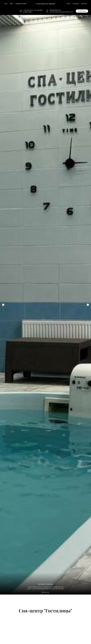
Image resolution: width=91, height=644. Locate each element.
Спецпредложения (21, 4)
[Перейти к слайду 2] (44, 592)
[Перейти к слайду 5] (48, 592)
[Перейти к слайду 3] (45, 592)
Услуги (68, 4)
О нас (6, 4)
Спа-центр (76, 4)
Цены (11, 4)
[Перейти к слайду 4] (47, 592)
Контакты (84, 4)
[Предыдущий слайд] (3, 305)
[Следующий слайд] (88, 305)
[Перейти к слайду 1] (43, 592)
